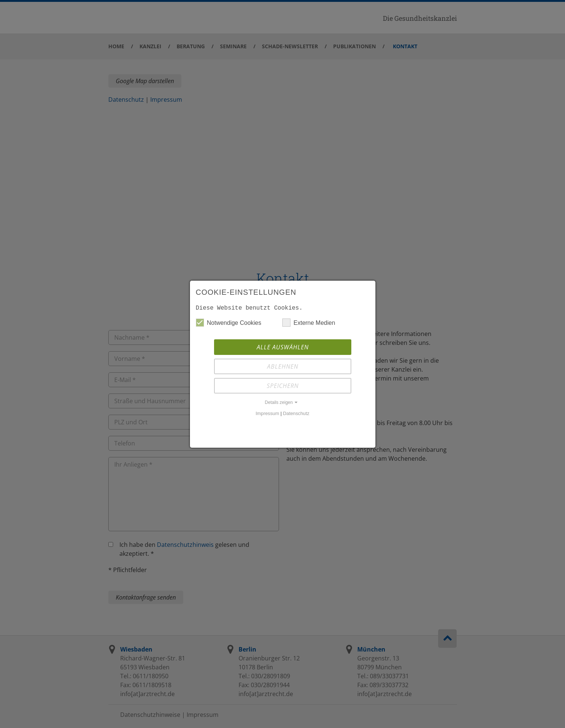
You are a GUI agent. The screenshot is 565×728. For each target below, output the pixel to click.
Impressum (267, 413)
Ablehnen (283, 366)
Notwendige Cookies (229, 323)
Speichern (283, 386)
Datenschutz (296, 413)
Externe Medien (309, 323)
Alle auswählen (283, 347)
